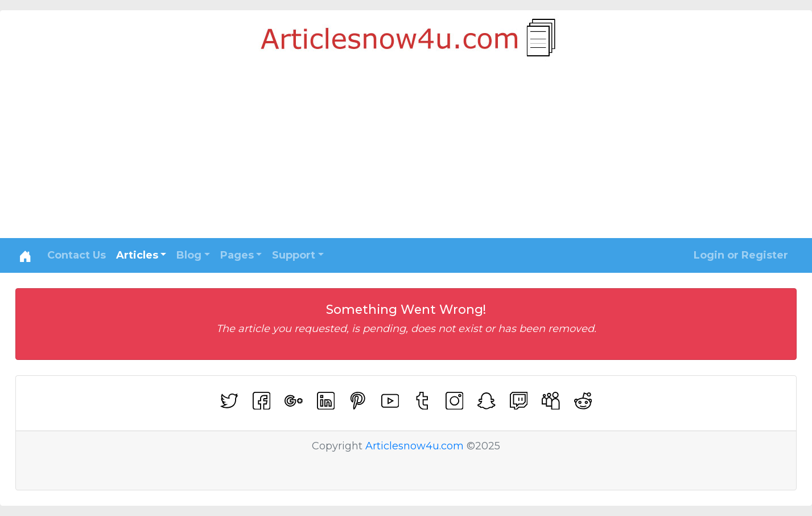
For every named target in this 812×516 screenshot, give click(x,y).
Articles (137, 255)
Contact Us (77, 255)
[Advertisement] (406, 153)
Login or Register (741, 255)
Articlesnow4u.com (415, 446)
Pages (237, 255)
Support (294, 255)
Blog (189, 255)
